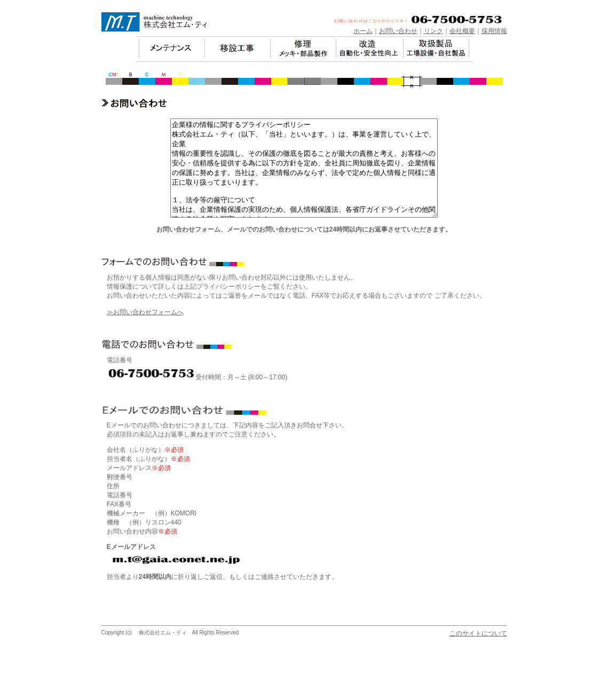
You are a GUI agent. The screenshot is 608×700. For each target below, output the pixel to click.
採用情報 (494, 31)
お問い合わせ (398, 31)
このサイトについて (478, 653)
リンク (433, 31)
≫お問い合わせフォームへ (145, 331)
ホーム (363, 31)
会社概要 (462, 31)
